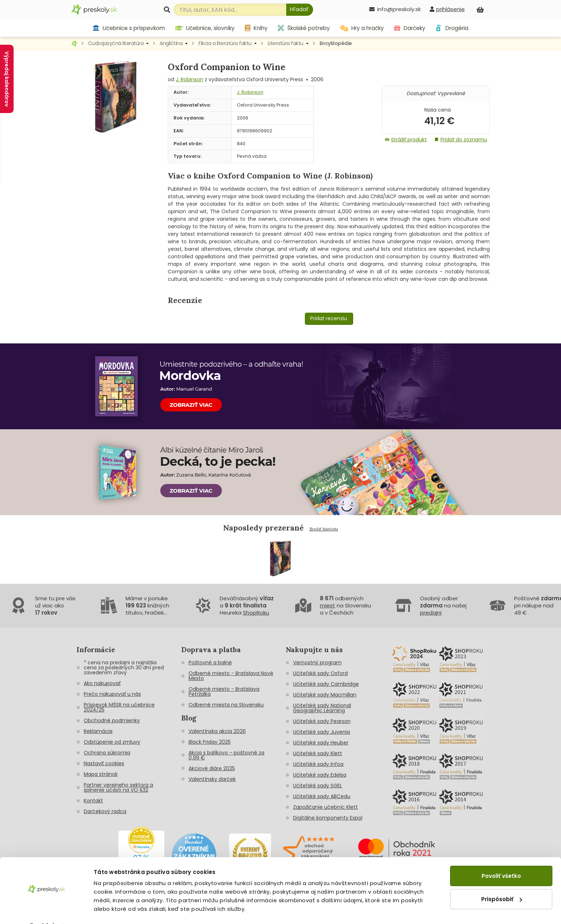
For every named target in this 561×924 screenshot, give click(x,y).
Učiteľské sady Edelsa (320, 775)
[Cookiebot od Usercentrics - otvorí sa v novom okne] (46, 910)
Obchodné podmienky (112, 720)
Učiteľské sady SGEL (318, 786)
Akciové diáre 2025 (212, 768)
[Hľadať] (300, 10)
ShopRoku (256, 613)
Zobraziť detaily (116, 910)
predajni (431, 613)
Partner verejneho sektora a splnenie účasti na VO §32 (118, 787)
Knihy (256, 28)
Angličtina (171, 43)
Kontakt (93, 801)
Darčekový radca (105, 811)
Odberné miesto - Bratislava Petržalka (224, 691)
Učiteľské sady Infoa (318, 764)
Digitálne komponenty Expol (328, 818)
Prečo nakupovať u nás (112, 694)
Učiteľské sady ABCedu (322, 796)
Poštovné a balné (210, 663)
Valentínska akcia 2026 (217, 731)
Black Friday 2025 (210, 742)
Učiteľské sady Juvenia (321, 732)
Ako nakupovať (102, 683)
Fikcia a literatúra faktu (225, 43)
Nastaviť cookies (104, 763)
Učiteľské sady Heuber (321, 743)
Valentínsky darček (212, 779)
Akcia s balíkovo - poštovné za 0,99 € (226, 755)
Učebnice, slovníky (205, 28)
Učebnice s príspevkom (129, 28)
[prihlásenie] (447, 9)
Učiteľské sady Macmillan (325, 695)
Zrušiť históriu (324, 529)
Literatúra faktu (286, 43)
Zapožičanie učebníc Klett (325, 807)
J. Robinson (189, 79)
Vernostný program (317, 663)
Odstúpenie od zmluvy (112, 742)
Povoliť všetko (501, 857)
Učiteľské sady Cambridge (326, 684)
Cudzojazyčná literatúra (116, 43)
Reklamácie (98, 731)
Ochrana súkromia (107, 753)
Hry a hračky (362, 28)
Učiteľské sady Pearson (322, 721)
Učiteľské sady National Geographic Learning (322, 708)
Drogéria (452, 28)
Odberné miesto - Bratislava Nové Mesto (231, 676)
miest (328, 605)
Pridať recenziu (329, 318)
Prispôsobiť (502, 880)
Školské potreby (304, 28)
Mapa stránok (101, 774)
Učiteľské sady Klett (318, 753)
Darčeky (410, 28)
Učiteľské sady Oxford (320, 673)
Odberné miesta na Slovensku (226, 705)
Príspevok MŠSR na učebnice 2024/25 (119, 707)
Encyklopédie (336, 43)
